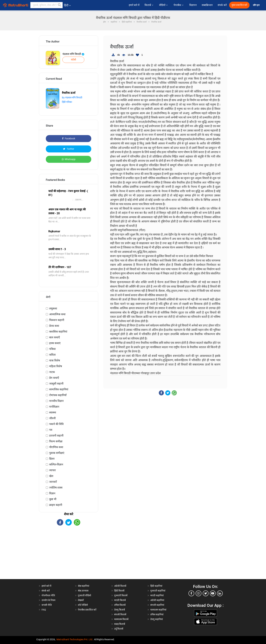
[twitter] (206, 593)
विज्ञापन (193, 5)
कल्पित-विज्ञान (56, 464)
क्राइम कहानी (56, 505)
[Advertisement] (69, 555)
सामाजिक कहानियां (59, 389)
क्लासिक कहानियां (58, 332)
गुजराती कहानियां (158, 591)
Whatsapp (69, 159)
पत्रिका (52, 349)
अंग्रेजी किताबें (120, 586)
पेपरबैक (179, 5)
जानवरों (53, 482)
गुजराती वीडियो (84, 595)
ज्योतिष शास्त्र (56, 488)
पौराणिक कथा (56, 447)
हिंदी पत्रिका (67, 102)
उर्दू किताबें (119, 629)
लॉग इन (256, 5)
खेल (51, 476)
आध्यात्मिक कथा (57, 314)
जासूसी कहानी (56, 384)
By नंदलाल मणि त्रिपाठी (72, 98)
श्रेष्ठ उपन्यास (83, 591)
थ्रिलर (52, 459)
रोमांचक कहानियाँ (58, 395)
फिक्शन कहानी (57, 320)
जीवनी (52, 418)
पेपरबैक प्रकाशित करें (87, 610)
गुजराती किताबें (121, 595)
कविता (52, 355)
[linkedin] (220, 593)
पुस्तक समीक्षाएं (57, 453)
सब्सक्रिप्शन (207, 5)
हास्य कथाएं (55, 343)
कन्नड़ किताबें (120, 624)
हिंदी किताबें (119, 591)
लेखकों (81, 600)
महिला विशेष (56, 366)
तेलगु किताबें (120, 610)
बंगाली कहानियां (157, 605)
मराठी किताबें (120, 600)
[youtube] (213, 593)
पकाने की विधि (56, 424)
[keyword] (46, 5)
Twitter (69, 149)
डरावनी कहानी (56, 436)
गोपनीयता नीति (48, 595)
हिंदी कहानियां (156, 586)
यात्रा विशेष (55, 360)
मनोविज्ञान (54, 407)
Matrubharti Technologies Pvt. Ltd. (75, 639)
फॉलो (73, 60)
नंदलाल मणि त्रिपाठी (73, 54)
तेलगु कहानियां (157, 619)
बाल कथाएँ (55, 337)
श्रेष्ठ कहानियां (84, 586)
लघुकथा (53, 308)
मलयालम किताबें (121, 619)
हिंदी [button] (67, 5)
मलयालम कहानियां (158, 610)
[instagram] (198, 593)
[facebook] (191, 593)
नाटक (52, 372)
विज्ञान (52, 493)
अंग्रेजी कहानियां (157, 600)
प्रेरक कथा (54, 326)
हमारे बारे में (134, 5)
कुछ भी (53, 499)
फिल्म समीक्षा (56, 441)
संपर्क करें (222, 5)
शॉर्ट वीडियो (83, 605)
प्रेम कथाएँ (54, 378)
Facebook (69, 138)
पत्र (51, 430)
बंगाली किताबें (120, 614)
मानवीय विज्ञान (56, 401)
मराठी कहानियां (157, 595)
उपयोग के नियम (48, 600)
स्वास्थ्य (53, 412)
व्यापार (53, 470)
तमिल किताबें (120, 605)
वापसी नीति (47, 605)
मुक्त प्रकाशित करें (239, 5)
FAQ (44, 610)
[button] (60, 5)
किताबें (149, 5)
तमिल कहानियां (157, 614)
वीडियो (164, 5)
